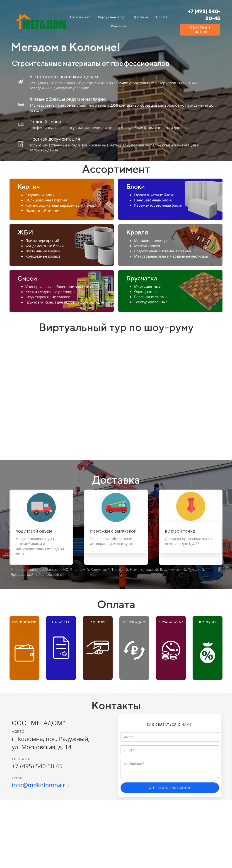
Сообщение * (170, 769)
